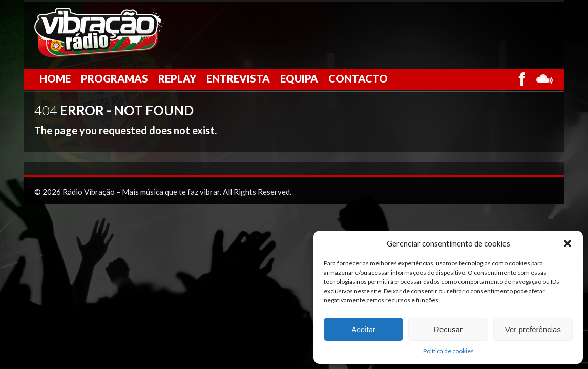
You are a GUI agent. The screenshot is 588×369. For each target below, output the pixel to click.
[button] (568, 243)
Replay (177, 78)
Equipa (299, 78)
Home (55, 78)
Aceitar (363, 329)
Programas (114, 78)
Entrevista (238, 78)
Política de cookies (448, 351)
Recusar (448, 329)
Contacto (358, 78)
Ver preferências (533, 329)
